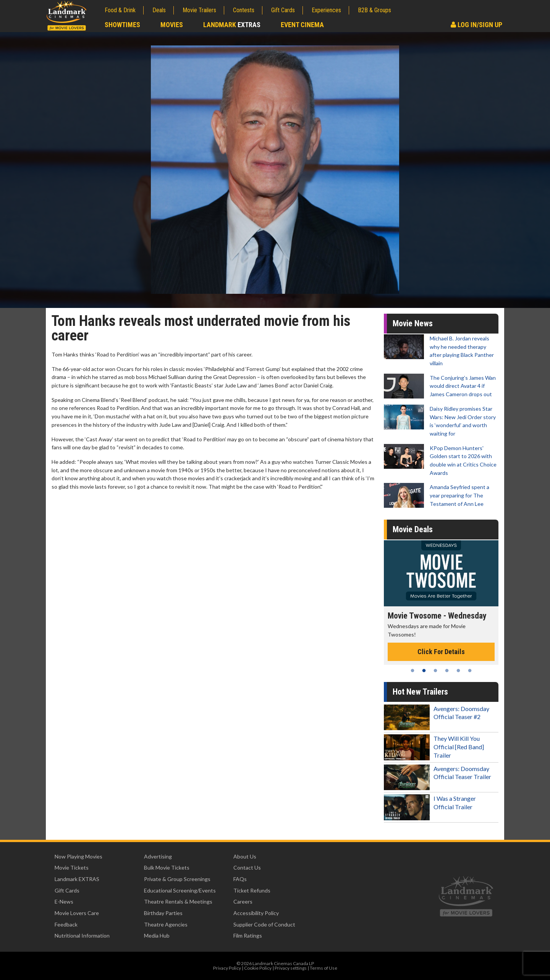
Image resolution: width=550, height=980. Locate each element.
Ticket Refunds (252, 890)
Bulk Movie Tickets (167, 867)
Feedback (66, 924)
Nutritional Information (82, 935)
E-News (64, 901)
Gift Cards (283, 10)
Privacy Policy (227, 968)
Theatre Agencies (166, 924)
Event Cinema (302, 25)
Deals (159, 10)
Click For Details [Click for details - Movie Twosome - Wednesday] (441, 652)
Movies (172, 25)
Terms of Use (324, 968)
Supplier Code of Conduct (264, 924)
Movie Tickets (72, 867)
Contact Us (247, 867)
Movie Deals (413, 529)
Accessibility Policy (256, 913)
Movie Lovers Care (77, 913)
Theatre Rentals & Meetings (178, 901)
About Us (245, 856)
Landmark (232, 25)
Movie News (413, 323)
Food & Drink (120, 10)
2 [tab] (424, 671)
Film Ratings (248, 935)
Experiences (326, 10)
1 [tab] (412, 671)
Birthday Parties (163, 913)
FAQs (240, 879)
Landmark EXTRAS (77, 879)
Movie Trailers (199, 10)
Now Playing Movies (78, 856)
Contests (244, 10)
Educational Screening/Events (180, 890)
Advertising (158, 856)
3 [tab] (435, 671)
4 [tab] (447, 671)
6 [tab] (470, 671)
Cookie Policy (258, 968)
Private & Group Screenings (177, 879)
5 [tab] (458, 671)
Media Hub (157, 935)
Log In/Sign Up (476, 25)
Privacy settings (291, 968)
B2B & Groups (374, 10)
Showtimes (122, 25)
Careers (243, 901)
